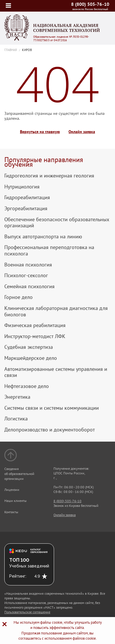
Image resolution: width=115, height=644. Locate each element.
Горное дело (18, 297)
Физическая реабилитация (35, 325)
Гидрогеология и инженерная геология (49, 176)
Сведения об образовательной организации (19, 474)
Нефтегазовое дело (27, 386)
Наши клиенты (15, 501)
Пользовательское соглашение (27, 612)
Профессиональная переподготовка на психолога (49, 250)
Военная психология (28, 265)
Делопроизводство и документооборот (50, 430)
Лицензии (12, 490)
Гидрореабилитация (27, 197)
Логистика (16, 419)
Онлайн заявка (82, 132)
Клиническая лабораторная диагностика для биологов (56, 311)
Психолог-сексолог (26, 275)
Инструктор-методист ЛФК (35, 336)
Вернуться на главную (40, 132)
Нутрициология (22, 187)
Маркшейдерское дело (31, 358)
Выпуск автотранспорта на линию (43, 237)
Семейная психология (29, 286)
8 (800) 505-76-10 (90, 4)
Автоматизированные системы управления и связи (56, 372)
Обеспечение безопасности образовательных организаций (57, 223)
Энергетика (17, 397)
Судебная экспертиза (29, 347)
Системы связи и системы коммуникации (52, 408)
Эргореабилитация (26, 208)
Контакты (11, 512)
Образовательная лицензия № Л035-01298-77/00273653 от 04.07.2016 (61, 39)
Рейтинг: (18, 576)
